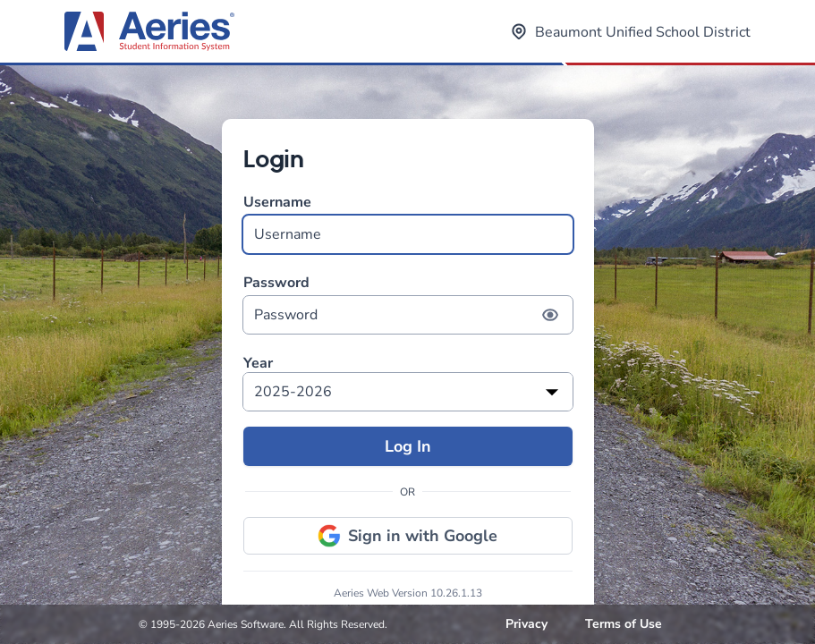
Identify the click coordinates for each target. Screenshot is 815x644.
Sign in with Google (407, 536)
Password (408, 304)
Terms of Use (624, 624)
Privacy (526, 624)
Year (258, 364)
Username (408, 223)
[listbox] (408, 392)
